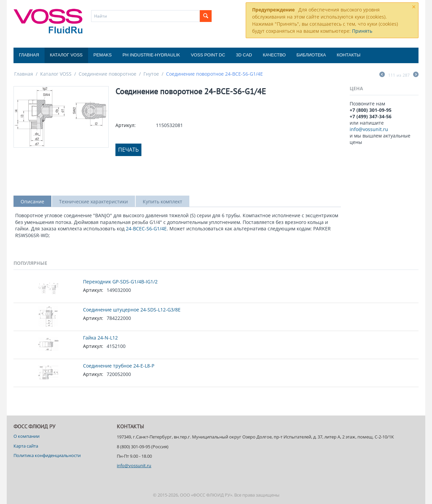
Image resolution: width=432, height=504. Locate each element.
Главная (29, 55)
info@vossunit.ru (369, 129)
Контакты (349, 55)
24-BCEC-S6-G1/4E (146, 229)
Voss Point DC (208, 55)
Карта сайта (26, 446)
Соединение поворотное (107, 74)
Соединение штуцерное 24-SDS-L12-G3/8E (132, 310)
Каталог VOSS (66, 55)
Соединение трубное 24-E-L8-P (119, 366)
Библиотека (311, 55)
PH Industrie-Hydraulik (151, 55)
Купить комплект (163, 201)
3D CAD (244, 55)
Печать (128, 150)
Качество (274, 55)
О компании (26, 436)
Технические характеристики (93, 201)
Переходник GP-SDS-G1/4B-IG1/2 (120, 282)
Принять (362, 31)
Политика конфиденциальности (47, 455)
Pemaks (103, 55)
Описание (32, 201)
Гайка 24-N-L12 (100, 338)
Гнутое (151, 74)
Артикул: (126, 125)
